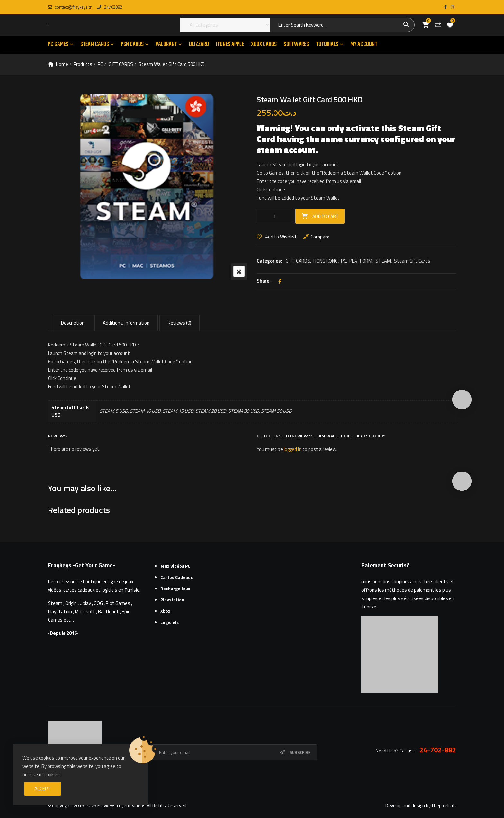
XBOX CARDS (264, 45)
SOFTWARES (296, 45)
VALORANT (166, 45)
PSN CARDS (132, 45)
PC (100, 64)
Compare (320, 237)
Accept (43, 789)
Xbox (165, 611)
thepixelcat (443, 806)
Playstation (172, 600)
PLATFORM (361, 261)
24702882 (109, 7)
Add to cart (325, 216)
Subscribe (300, 752)
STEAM (383, 261)
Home (62, 64)
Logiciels (170, 622)
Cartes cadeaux (177, 577)
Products (83, 64)
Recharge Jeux (175, 588)
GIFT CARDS (121, 64)
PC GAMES (58, 45)
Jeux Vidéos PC (175, 566)
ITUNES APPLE (230, 45)
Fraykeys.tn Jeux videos (122, 806)
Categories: (270, 261)
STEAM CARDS (95, 45)
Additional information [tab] (126, 323)
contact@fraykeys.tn (70, 7)
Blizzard (199, 45)
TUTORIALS (327, 45)
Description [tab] (73, 323)
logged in (293, 449)
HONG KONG (326, 261)
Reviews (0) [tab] (180, 323)
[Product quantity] (274, 216)
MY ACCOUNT (364, 45)
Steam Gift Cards (412, 261)
